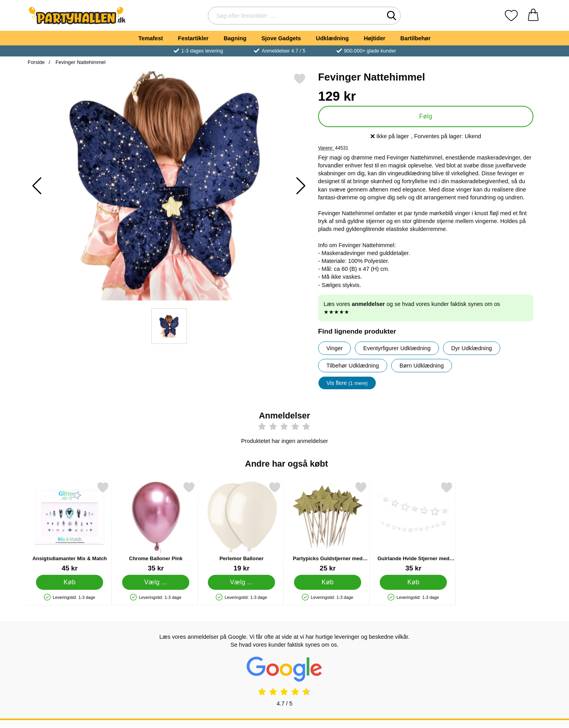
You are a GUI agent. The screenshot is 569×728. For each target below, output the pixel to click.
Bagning (235, 38)
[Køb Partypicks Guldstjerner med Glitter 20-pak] (328, 582)
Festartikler (193, 38)
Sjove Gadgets (281, 38)
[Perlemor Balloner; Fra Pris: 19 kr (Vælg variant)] (242, 527)
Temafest (151, 38)
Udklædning (332, 38)
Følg (426, 116)
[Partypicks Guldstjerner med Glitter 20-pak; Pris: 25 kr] (328, 527)
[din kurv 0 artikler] (533, 16)
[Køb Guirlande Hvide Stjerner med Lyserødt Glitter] (413, 582)
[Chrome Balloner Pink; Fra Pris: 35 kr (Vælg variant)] (156, 527)
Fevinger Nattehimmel (80, 62)
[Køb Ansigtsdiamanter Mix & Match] (70, 582)
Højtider (375, 38)
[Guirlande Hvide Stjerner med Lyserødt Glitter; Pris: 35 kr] (414, 527)
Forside (36, 62)
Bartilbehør (415, 38)
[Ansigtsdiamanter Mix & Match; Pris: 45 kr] (70, 527)
